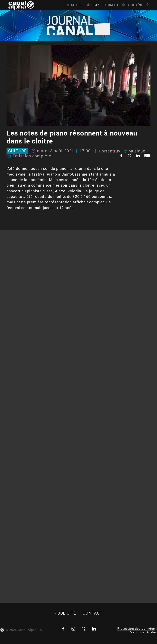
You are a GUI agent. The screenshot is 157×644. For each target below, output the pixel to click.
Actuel (75, 5)
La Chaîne (132, 5)
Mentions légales (143, 632)
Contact (93, 613)
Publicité (65, 613)
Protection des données (136, 629)
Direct (110, 5)
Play (93, 5)
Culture (17, 151)
